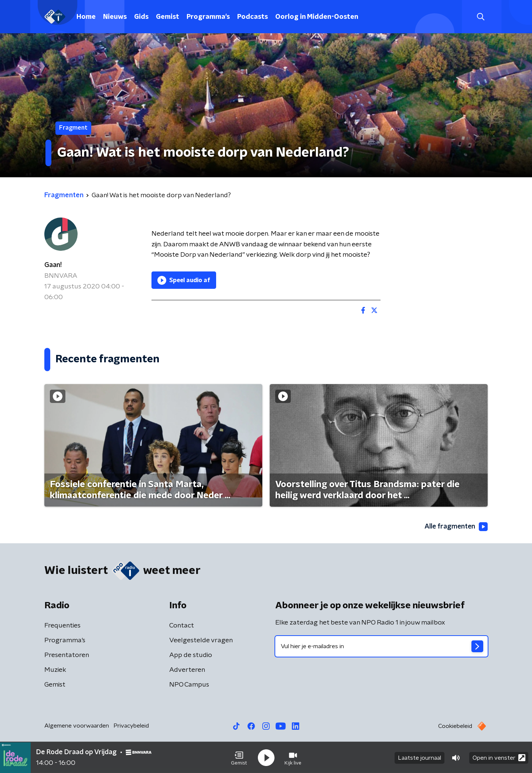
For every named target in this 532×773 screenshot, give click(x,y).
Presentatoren (67, 656)
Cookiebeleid (455, 726)
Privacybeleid (131, 726)
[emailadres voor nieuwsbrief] (381, 647)
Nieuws (115, 17)
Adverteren (187, 670)
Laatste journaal (420, 757)
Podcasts (253, 17)
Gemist (168, 17)
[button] (239, 757)
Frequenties (62, 626)
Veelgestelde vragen (201, 641)
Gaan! (53, 265)
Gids (141, 17)
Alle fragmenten (456, 527)
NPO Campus (189, 685)
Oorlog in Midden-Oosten (317, 17)
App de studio (191, 656)
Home (86, 17)
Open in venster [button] (499, 757)
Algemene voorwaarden (77, 726)
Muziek (55, 670)
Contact (182, 626)
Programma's (208, 17)
